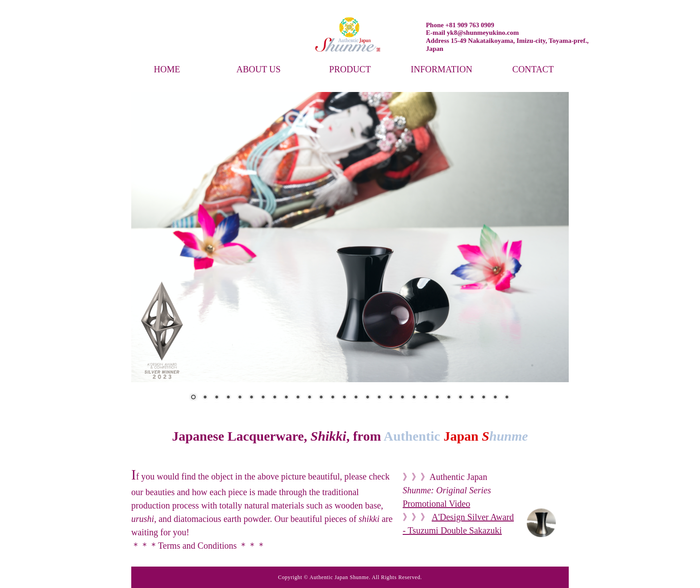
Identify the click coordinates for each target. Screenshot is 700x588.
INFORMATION (442, 69)
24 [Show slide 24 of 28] (460, 398)
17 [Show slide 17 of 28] (379, 398)
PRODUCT (350, 69)
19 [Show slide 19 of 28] (402, 398)
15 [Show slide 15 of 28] (356, 398)
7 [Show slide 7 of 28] (263, 398)
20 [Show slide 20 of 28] (414, 398)
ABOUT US (258, 69)
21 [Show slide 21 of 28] (425, 398)
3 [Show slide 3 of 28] (217, 398)
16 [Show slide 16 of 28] (367, 398)
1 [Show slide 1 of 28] (193, 398)
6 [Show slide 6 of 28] (251, 398)
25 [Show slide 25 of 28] (472, 398)
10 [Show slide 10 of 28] (298, 398)
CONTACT (533, 69)
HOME (167, 69)
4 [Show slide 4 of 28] (228, 398)
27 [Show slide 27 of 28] (495, 398)
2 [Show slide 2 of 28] (205, 398)
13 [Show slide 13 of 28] (333, 398)
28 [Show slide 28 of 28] (507, 398)
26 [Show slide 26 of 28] (483, 398)
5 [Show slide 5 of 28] (240, 398)
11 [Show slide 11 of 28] (309, 398)
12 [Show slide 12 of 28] (321, 398)
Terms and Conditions (198, 546)
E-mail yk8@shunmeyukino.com (472, 33)
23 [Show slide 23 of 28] (449, 398)
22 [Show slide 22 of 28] (437, 398)
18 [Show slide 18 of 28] (391, 398)
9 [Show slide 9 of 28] (286, 398)
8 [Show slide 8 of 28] (275, 398)
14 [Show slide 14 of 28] (344, 398)
